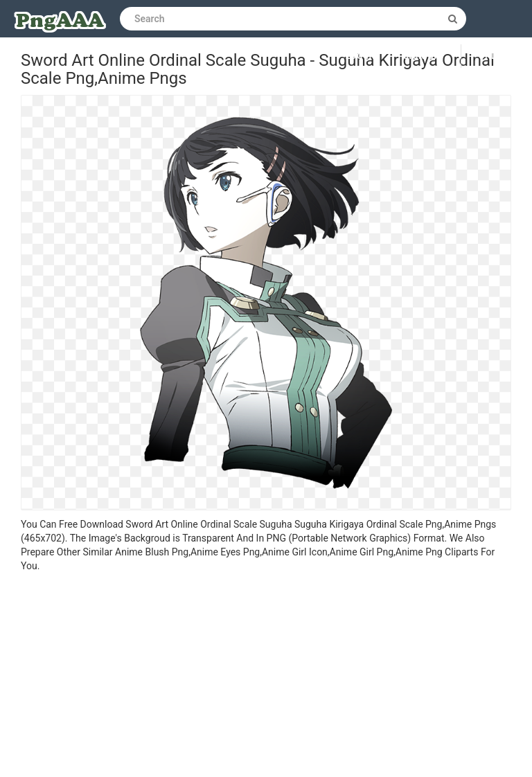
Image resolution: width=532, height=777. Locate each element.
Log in (361, 56)
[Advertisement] (266, 677)
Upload (497, 56)
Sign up (422, 56)
